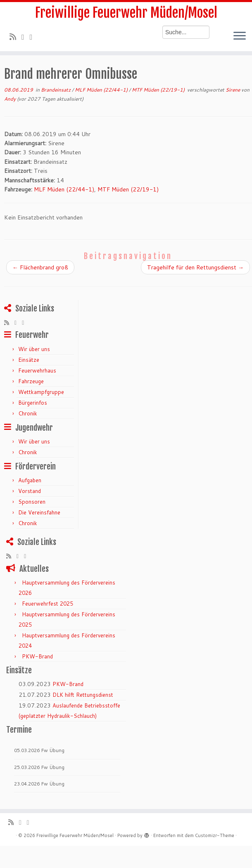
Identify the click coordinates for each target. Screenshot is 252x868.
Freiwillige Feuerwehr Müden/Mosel (126, 13)
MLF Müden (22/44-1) (102, 90)
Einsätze (29, 360)
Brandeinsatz (56, 90)
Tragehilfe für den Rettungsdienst (195, 267)
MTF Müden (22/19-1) (159, 90)
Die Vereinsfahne (39, 512)
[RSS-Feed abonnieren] (15, 37)
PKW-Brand (37, 656)
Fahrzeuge (31, 381)
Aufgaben (30, 480)
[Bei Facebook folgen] (34, 37)
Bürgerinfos (33, 403)
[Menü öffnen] (240, 36)
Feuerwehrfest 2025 (48, 604)
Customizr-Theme (215, 835)
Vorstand (30, 491)
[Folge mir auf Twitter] (26, 37)
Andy (10, 99)
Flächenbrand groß (40, 267)
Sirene (233, 90)
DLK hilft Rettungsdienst (83, 695)
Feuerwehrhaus (37, 370)
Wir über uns (34, 349)
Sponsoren (32, 502)
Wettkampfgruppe (41, 392)
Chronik (28, 413)
